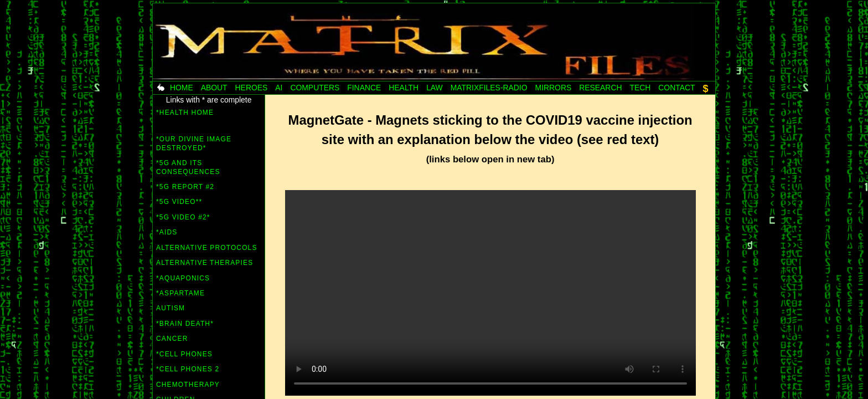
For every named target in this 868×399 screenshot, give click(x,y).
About (214, 88)
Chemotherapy (188, 385)
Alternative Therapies (205, 263)
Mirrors (554, 88)
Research (600, 88)
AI (279, 88)
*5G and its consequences (188, 167)
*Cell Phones (184, 354)
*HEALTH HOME (185, 112)
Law (435, 88)
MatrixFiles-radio (489, 88)
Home (182, 88)
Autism (170, 308)
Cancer (172, 339)
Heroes (252, 88)
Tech (640, 88)
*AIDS (167, 232)
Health (404, 88)
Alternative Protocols (207, 248)
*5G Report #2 (185, 187)
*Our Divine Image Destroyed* (194, 144)
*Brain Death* (185, 324)
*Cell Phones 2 (188, 369)
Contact (676, 88)
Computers (315, 88)
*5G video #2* (183, 217)
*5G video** (179, 202)
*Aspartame (180, 293)
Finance (364, 88)
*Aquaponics (183, 278)
